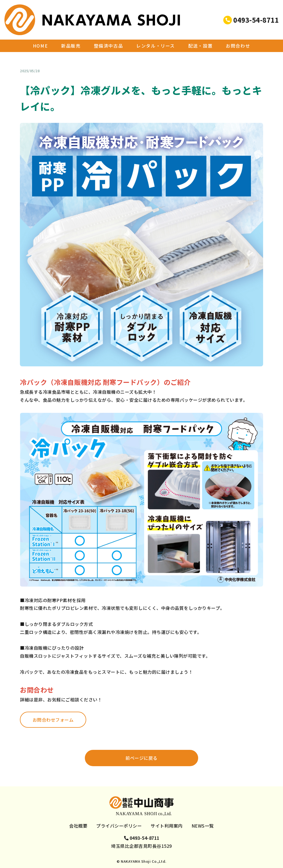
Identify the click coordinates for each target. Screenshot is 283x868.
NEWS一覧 (42, 45)
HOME (40, 30)
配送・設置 (200, 30)
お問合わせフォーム (53, 720)
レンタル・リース (156, 30)
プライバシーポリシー (119, 826)
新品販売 (71, 30)
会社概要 (78, 826)
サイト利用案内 (167, 826)
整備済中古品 (109, 30)
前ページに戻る (141, 758)
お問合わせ (238, 30)
